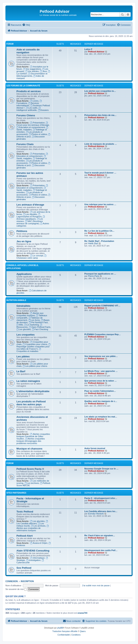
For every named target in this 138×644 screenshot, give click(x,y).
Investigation (33, 560)
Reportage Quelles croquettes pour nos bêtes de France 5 (34, 347)
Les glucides (24, 329)
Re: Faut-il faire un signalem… (100, 535)
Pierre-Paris (94, 276)
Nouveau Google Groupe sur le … (101, 469)
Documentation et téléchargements (32, 75)
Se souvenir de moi (16, 589)
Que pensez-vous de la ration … (101, 381)
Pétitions (22, 231)
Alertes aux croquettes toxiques (30, 314)
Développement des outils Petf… (101, 550)
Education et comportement (31, 127)
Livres (34, 101)
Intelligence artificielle (29, 109)
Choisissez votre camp (32, 257)
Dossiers (43, 110)
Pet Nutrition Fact (38, 322)
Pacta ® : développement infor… (101, 498)
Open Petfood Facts (40, 327)
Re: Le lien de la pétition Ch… (99, 231)
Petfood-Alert (25, 536)
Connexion (12, 581)
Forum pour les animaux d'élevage (33, 124)
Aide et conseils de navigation (28, 51)
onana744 (82, 613)
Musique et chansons (29, 449)
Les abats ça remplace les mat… (101, 417)
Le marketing (32, 325)
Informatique (38, 558)
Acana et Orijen (39, 543)
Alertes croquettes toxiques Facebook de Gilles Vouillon (33, 436)
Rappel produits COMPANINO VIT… (102, 306)
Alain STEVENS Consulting (33, 551)
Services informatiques (28, 104)
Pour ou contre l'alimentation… (100, 391)
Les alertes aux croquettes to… (100, 91)
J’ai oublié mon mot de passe (96, 585)
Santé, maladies (31, 157)
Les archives (32, 483)
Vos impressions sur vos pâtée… (101, 356)
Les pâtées (23, 356)
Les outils (32, 108)
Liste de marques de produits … (101, 144)
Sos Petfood (24, 568)
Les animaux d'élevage (30, 205)
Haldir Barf (93, 243)
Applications (24, 274)
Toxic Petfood (25, 512)
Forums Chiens (26, 115)
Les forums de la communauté (23, 86)
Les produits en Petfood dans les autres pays (31, 403)
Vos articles (32, 71)
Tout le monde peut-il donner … (100, 173)
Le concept (37, 256)
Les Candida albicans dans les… (101, 511)
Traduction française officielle (65, 631)
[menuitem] (26, 25)
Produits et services (29, 91)
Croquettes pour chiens (35, 344)
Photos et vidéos (38, 134)
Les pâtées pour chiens (35, 366)
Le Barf (21, 371)
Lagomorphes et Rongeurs (29, 215)
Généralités (23, 306)
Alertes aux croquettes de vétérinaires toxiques (33, 528)
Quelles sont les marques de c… (101, 401)
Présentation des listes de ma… (100, 115)
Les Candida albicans (32, 522)
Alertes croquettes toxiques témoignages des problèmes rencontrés (31, 441)
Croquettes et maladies (29, 350)
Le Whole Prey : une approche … (101, 371)
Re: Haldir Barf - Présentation (99, 241)
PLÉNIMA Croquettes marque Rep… (103, 334)
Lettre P (88, 49)
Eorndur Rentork (96, 514)
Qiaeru (83, 631)
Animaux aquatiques (31, 218)
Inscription (27, 581)
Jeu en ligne (24, 241)
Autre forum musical (95, 448)
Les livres (34, 320)
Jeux (43, 71)
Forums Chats (25, 144)
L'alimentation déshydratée (33, 391)
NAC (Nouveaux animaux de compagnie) (30, 222)
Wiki (20, 325)
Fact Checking (40, 329)
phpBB (60, 628)
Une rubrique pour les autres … (100, 204)
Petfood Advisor (96, 52)
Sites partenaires (16, 493)
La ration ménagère (28, 381)
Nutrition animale (16, 300)
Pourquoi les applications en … (100, 274)
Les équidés (30, 214)
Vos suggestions (32, 69)
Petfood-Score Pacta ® (30, 469)
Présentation (38, 123)
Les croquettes (26, 335)
